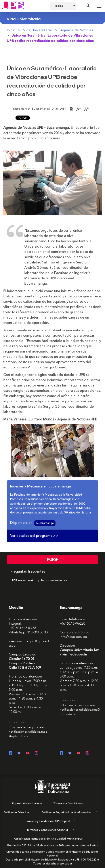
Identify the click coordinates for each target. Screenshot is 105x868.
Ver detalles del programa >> (34, 536)
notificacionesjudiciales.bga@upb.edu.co (80, 712)
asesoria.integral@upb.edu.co (29, 643)
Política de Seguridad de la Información (66, 812)
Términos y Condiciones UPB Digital (47, 821)
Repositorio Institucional (27, 803)
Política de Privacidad (17, 812)
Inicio (11, 30)
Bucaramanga (45, 523)
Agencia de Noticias (77, 30)
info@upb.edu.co (73, 637)
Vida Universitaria (37, 30)
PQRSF (53, 560)
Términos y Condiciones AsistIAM (47, 830)
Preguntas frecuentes (28, 571)
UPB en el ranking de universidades (39, 580)
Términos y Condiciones (68, 803)
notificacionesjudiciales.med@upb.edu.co (28, 734)
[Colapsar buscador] (88, 6)
